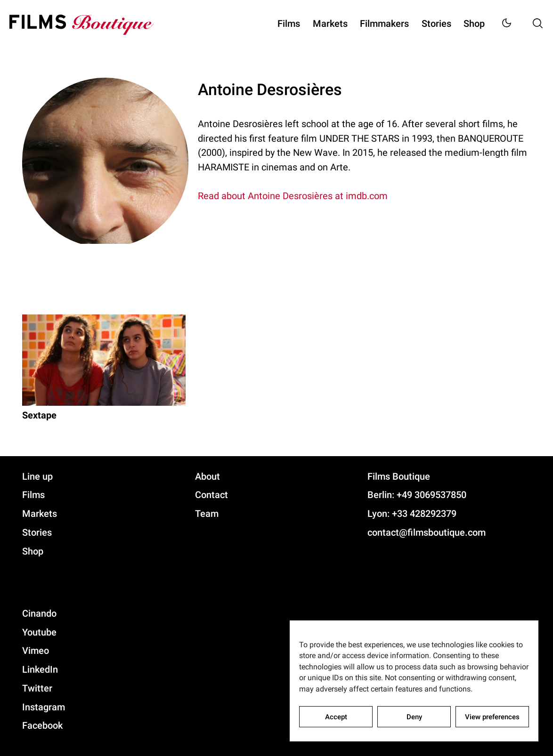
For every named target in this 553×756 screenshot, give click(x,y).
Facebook (42, 725)
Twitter (37, 688)
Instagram (44, 707)
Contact (211, 495)
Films (289, 24)
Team (207, 514)
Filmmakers (384, 24)
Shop (474, 24)
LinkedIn (40, 669)
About (207, 476)
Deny (414, 717)
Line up (37, 476)
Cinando (39, 613)
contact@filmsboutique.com (427, 532)
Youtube (39, 632)
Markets (330, 24)
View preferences (492, 717)
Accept (336, 717)
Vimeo (36, 651)
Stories (436, 24)
